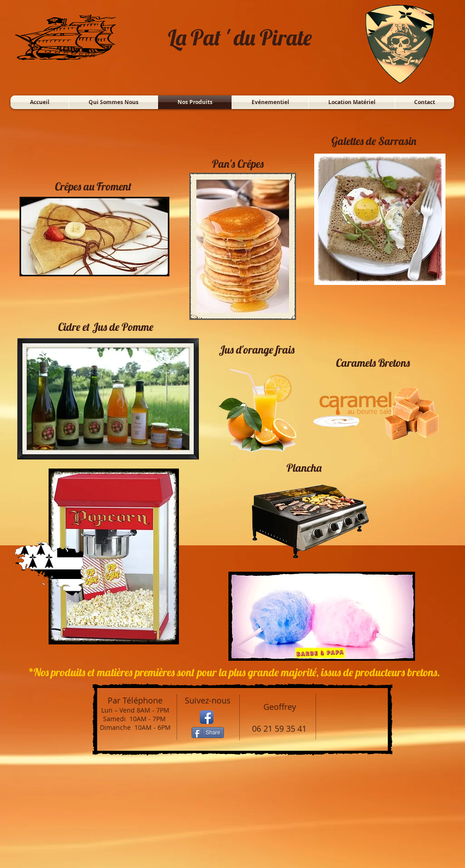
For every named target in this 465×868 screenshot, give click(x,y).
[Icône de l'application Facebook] (207, 717)
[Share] (208, 733)
